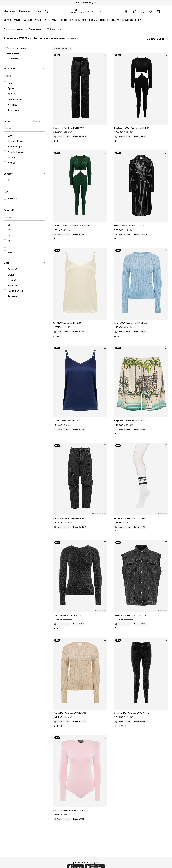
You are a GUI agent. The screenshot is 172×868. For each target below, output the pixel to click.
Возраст (8, 174)
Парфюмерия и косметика (73, 20)
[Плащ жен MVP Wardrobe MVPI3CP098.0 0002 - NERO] (141, 189)
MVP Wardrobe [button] (61, 49)
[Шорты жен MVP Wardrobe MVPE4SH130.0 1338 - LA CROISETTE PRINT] (141, 384)
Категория (9, 68)
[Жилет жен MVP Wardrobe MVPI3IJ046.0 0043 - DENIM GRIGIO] (141, 578)
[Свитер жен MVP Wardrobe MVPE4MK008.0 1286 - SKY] (141, 286)
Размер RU (9, 210)
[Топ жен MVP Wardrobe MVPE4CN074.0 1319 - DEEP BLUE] (80, 384)
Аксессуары (51, 20)
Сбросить (37, 121)
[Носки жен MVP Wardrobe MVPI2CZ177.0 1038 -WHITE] (141, 482)
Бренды (93, 20)
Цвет (6, 263)
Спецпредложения (132, 20)
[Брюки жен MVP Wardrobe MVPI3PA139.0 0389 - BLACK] (80, 91)
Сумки (38, 20)
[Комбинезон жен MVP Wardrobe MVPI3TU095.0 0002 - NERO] (141, 91)
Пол (6, 192)
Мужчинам (25, 11)
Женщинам (10, 11)
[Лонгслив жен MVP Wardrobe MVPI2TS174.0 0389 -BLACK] (80, 578)
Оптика (7, 20)
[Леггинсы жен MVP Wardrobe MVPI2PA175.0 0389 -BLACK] (141, 676)
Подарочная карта (110, 20)
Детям (37, 11)
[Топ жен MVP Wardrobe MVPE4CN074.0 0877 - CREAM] (80, 286)
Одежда (28, 20)
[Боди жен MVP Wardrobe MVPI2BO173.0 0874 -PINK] (80, 774)
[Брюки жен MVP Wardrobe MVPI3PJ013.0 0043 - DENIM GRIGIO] (80, 482)
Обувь (17, 20)
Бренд (7, 121)
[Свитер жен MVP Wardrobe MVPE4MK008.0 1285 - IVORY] (80, 676)
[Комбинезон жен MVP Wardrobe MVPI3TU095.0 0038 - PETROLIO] (80, 189)
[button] (135, 11)
